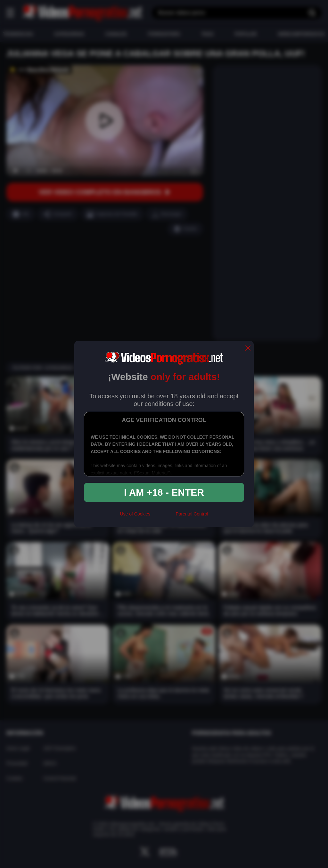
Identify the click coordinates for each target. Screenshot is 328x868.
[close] (248, 349)
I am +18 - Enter (164, 492)
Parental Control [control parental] (192, 514)
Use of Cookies (135, 514)
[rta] (163, 516)
